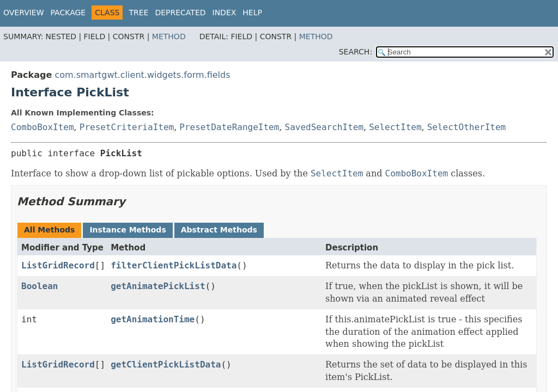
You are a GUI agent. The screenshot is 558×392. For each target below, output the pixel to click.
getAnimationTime (153, 319)
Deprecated (180, 13)
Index (225, 13)
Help (252, 13)
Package (68, 13)
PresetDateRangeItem (229, 127)
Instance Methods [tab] (128, 230)
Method (169, 36)
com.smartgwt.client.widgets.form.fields (142, 75)
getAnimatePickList (158, 286)
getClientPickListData (166, 365)
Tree (138, 13)
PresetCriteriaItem (127, 127)
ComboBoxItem (43, 127)
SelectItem (395, 127)
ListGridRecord (58, 265)
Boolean (40, 286)
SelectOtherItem (467, 127)
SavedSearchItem (325, 127)
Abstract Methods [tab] (219, 230)
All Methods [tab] (49, 230)
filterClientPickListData (174, 265)
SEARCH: (356, 52)
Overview (24, 13)
